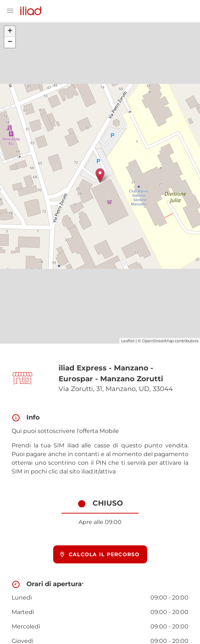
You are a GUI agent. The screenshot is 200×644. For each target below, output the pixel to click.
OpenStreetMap (158, 341)
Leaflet (128, 341)
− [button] (10, 42)
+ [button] (10, 31)
